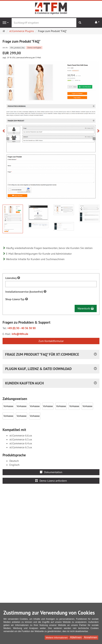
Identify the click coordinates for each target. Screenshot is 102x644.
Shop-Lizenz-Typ (17, 299)
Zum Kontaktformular (51, 341)
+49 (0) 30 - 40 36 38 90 (21, 328)
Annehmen (91, 637)
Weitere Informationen (57, 638)
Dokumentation (51, 472)
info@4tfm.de (20, 334)
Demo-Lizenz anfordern (51, 481)
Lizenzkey (13, 278)
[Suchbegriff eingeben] (44, 23)
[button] (5, 131)
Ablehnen (76, 637)
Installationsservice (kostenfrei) (26, 292)
